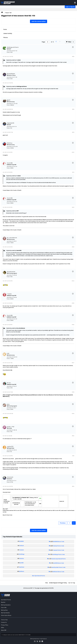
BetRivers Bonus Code (58, 572)
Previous (63, 523)
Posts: (8, 52)
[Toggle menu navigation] (75, 3)
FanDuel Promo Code (59, 546)
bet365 (22, 563)
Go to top (72, 583)
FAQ (47, 583)
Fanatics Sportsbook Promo (59, 559)
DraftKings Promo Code (59, 554)
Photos (6, 38)
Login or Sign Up (70, 7)
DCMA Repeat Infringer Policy (58, 583)
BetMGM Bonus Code (59, 542)
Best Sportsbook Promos (39, 576)
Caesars (22, 550)
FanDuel (22, 546)
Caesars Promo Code (59, 550)
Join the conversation (39, 21)
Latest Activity (8, 33)
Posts (5, 29)
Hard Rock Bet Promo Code (58, 567)
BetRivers (22, 571)
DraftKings (22, 554)
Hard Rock (22, 567)
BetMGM (21, 541)
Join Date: (9, 51)
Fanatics (22, 558)
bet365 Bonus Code (59, 563)
